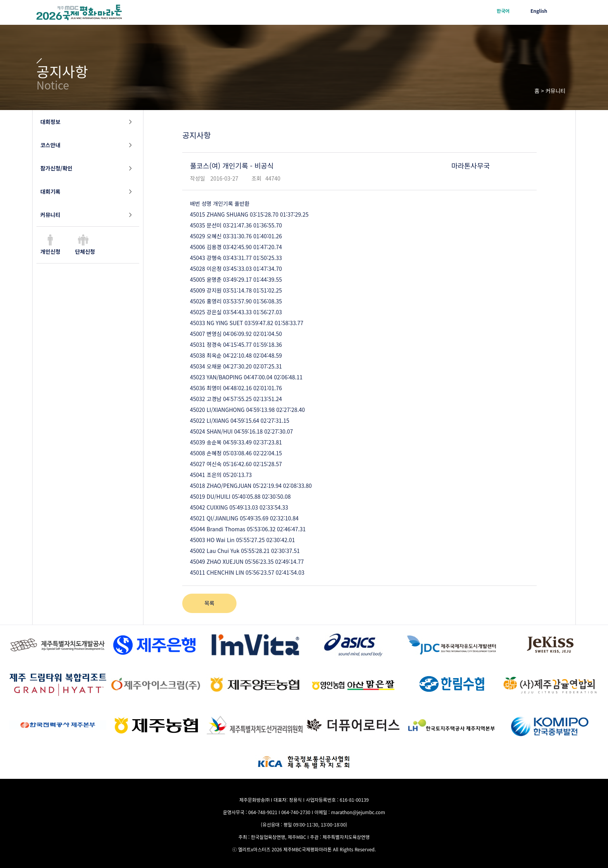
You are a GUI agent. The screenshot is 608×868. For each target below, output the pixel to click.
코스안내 (50, 145)
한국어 (503, 11)
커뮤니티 (50, 215)
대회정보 (50, 122)
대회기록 (50, 191)
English (539, 11)
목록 (209, 603)
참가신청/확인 (56, 168)
